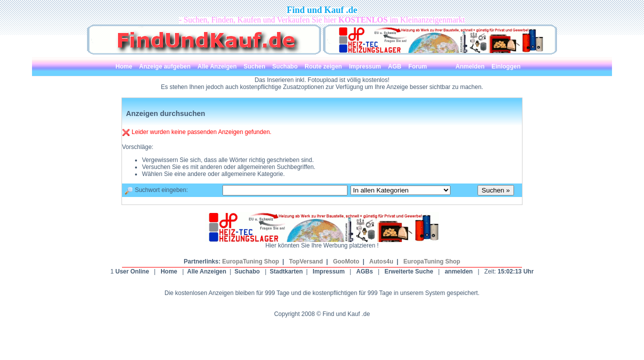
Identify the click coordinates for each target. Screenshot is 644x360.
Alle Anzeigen (206, 271)
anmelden (458, 271)
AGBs (364, 271)
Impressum (328, 271)
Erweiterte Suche (409, 271)
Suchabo (247, 271)
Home (169, 271)
